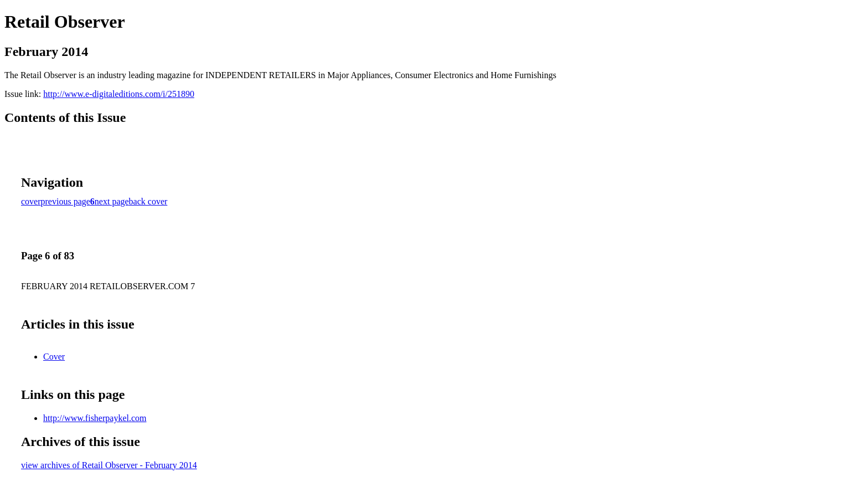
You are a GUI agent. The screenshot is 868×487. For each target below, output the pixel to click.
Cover (54, 357)
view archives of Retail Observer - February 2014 (109, 465)
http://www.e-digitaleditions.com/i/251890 (119, 94)
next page (112, 201)
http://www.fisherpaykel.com (95, 418)
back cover (148, 201)
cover (31, 201)
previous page (66, 201)
